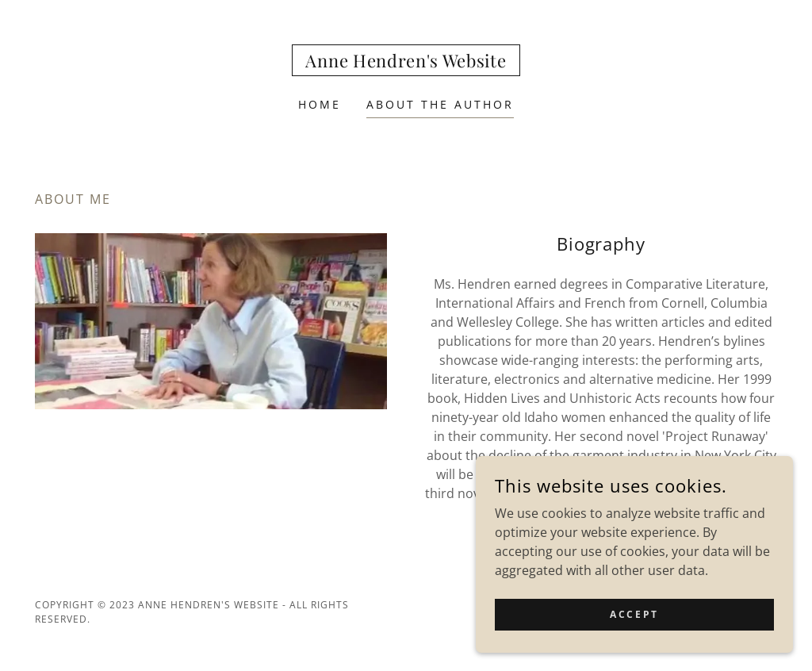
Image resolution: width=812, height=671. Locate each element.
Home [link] (320, 104)
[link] (406, 63)
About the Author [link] (440, 104)
